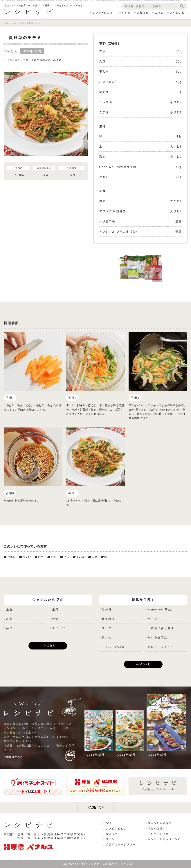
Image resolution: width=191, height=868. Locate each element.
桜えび (25, 557)
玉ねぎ (79, 557)
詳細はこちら (15, 757)
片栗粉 (10, 557)
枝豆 (39, 557)
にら (65, 557)
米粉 (52, 557)
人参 (93, 557)
